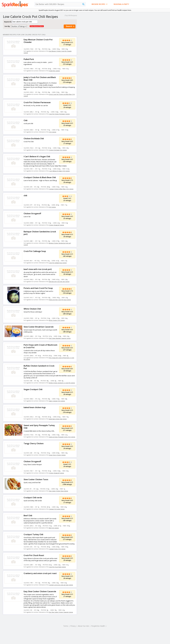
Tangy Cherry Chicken (34, 443)
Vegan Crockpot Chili (33, 389)
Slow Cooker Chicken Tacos (36, 479)
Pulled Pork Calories (54, 71)
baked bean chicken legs (35, 407)
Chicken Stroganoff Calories (56, 225)
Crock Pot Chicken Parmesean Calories (59, 114)
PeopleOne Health (98, 626)
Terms (66, 626)
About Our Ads (83, 626)
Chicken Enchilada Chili (34, 139)
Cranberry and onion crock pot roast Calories (61, 585)
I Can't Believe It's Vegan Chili (37, 157)
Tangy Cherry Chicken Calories (57, 455)
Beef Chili (28, 516)
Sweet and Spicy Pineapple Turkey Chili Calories (62, 437)
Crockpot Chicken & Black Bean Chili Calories (61, 189)
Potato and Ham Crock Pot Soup (38, 288)
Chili (25, 120)
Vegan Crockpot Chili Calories (57, 401)
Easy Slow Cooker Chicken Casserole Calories (61, 612)
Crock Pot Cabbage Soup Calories (58, 263)
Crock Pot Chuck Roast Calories (57, 567)
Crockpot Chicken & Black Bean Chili (40, 177)
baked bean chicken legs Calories (58, 419)
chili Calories (52, 207)
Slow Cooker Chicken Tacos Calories (58, 491)
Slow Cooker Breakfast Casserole (39, 327)
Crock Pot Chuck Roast (34, 555)
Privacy (73, 626)
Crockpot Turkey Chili (33, 534)
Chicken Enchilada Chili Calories (58, 150)
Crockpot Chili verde (33, 498)
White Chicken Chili (32, 309)
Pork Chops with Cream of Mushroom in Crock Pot (40, 346)
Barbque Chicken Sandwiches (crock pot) (40, 233)
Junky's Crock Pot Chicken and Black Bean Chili (40, 79)
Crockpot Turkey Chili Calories (57, 549)
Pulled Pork (29, 59)
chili (25, 196)
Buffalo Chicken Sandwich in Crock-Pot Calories (62, 383)
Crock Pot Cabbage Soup (35, 251)
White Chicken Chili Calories (57, 320)
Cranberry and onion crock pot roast (40, 573)
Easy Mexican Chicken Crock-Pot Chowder (38, 41)
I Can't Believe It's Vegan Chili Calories (59, 171)
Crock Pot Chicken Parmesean (37, 102)
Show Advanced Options (37, 26)
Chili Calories (53, 132)
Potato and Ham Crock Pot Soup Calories (60, 300)
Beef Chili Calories (54, 528)
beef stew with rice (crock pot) (38, 269)
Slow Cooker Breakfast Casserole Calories (60, 338)
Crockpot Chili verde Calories (57, 509)
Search (70, 26)
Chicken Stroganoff (32, 213)
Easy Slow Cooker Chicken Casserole (40, 591)
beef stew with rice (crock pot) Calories (59, 282)
